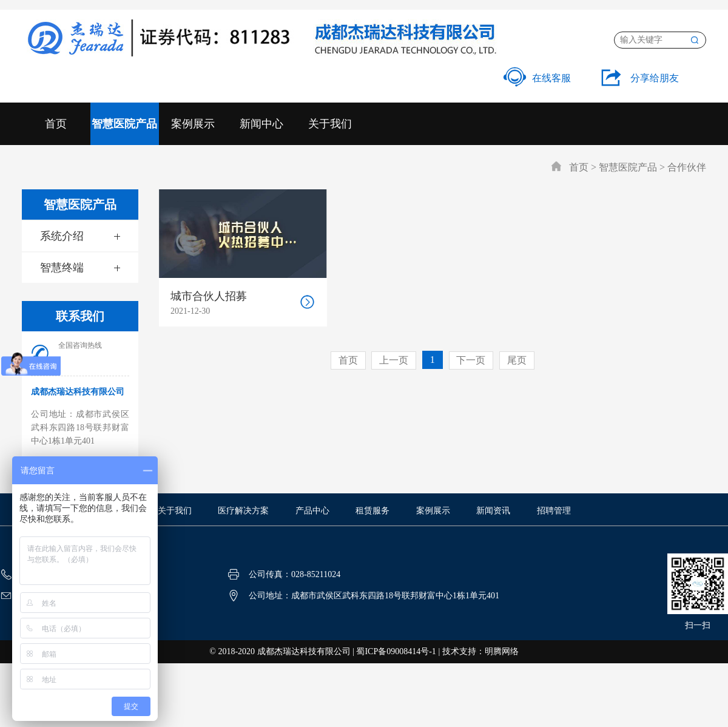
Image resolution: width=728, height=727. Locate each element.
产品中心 (312, 511)
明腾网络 (502, 651)
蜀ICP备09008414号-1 (396, 651)
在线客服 (537, 78)
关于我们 (330, 124)
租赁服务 (372, 511)
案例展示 (193, 124)
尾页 (517, 360)
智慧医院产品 (124, 124)
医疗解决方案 (243, 511)
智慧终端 (62, 268)
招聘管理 (554, 511)
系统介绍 (62, 236)
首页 (56, 124)
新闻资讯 (493, 511)
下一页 (471, 360)
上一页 (394, 360)
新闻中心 (261, 124)
